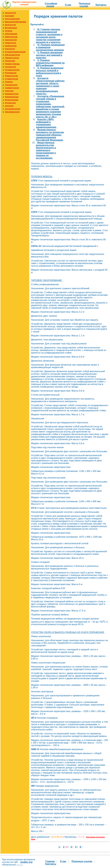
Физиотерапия (12, 100)
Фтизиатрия (10, 103)
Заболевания (11, 34)
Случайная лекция (51, 5)
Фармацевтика (12, 97)
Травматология (12, 88)
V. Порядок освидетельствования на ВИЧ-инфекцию (50, 63)
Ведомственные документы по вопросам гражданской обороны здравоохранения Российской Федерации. (50, 135)
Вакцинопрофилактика (15, 22)
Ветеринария (11, 28)
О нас (68, 5)
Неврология (10, 43)
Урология (9, 91)
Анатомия (9, 16)
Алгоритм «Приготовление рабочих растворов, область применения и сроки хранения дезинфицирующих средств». (50, 86)
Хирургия (9, 106)
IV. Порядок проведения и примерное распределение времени (50, 47)
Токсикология (11, 85)
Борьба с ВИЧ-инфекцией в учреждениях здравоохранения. (46, 123)
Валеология (10, 25)
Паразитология (12, 58)
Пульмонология (12, 70)
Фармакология (12, 94)
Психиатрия (10, 67)
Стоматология (11, 79)
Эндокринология (13, 109)
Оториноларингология (15, 52)
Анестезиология (12, 19)
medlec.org (26, 862)
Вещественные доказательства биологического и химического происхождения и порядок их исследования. (46, 150)
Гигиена (9, 31)
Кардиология (11, 40)
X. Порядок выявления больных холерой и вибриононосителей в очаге (50, 72)
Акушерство (10, 13)
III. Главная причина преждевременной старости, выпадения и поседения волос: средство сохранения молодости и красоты (49, 36)
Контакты (101, 5)
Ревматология (11, 76)
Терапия (9, 82)
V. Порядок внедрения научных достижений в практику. (49, 55)
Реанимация (11, 73)
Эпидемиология (12, 112)
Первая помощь (12, 64)
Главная (50, 861)
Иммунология (11, 37)
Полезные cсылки (85, 5)
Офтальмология (12, 55)
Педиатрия (10, 61)
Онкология (10, 49)
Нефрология (11, 46)
